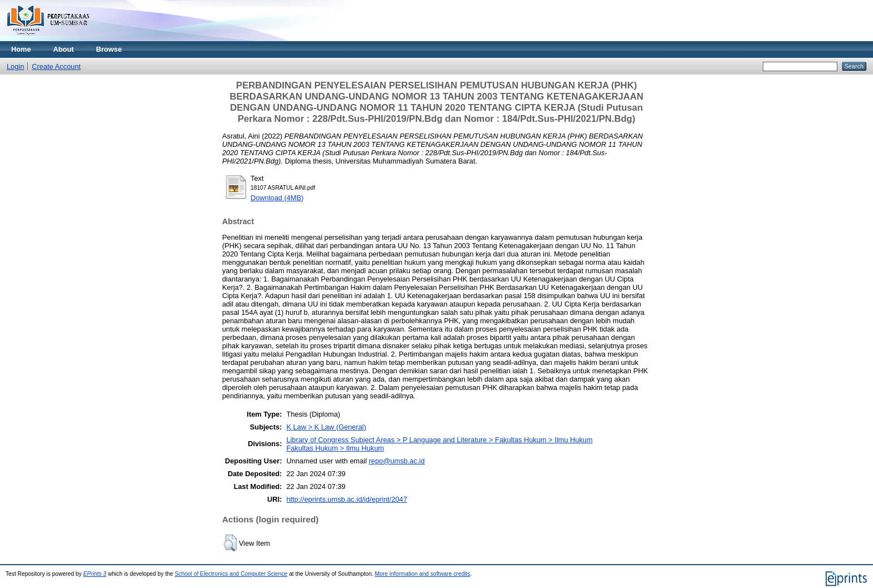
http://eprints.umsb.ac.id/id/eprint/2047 (347, 499)
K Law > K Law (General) (326, 427)
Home (21, 49)
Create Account (56, 66)
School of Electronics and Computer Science (231, 574)
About (64, 49)
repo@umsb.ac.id (396, 461)
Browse (109, 49)
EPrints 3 (95, 574)
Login (15, 66)
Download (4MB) (277, 198)
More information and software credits (422, 574)
